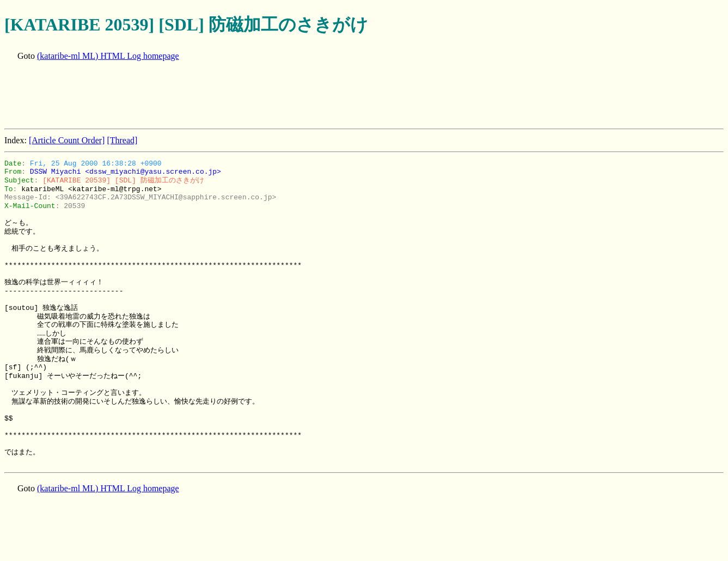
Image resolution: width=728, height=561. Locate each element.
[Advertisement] (203, 96)
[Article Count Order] (67, 140)
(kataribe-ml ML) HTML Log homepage (108, 56)
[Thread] (122, 140)
